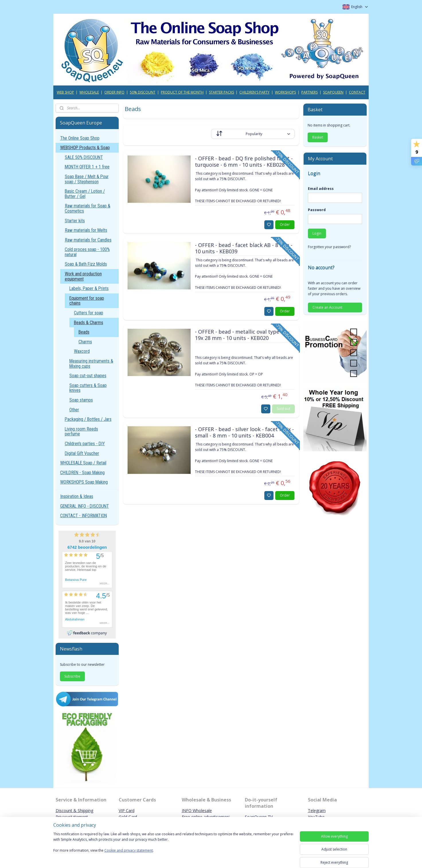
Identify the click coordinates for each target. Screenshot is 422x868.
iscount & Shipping (76, 810)
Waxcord (82, 351)
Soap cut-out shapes (88, 376)
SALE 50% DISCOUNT (84, 157)
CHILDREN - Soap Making (82, 473)
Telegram (317, 810)
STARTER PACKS (221, 92)
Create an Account (327, 307)
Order (285, 224)
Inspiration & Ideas (77, 496)
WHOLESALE (89, 92)
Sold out (283, 409)
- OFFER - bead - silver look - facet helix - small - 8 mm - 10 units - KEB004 (244, 433)
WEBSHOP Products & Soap (85, 148)
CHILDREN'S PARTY (254, 92)
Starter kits (75, 221)
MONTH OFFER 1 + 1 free (87, 167)
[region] (173, 846)
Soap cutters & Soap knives (88, 388)
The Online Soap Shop (80, 138)
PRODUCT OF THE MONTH (182, 92)
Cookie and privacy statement (129, 851)
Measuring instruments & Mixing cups (91, 364)
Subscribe (72, 676)
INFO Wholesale (197, 810)
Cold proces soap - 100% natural (87, 252)
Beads (84, 332)
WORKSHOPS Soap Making (84, 482)
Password (317, 210)
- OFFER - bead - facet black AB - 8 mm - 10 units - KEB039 (243, 248)
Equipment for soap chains (87, 301)
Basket (318, 137)
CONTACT (357, 92)
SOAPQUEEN (333, 92)
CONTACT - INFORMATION (84, 516)
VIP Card (127, 810)
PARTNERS (309, 92)
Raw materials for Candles (88, 240)
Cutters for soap (89, 313)
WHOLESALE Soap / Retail (83, 463)
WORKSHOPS (285, 92)
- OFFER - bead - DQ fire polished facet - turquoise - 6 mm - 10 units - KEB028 (244, 162)
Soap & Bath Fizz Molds (86, 264)
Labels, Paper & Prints (89, 288)
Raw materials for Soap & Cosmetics (88, 208)
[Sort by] (253, 134)
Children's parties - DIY (85, 444)
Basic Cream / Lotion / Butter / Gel (85, 194)
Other (74, 410)
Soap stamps (81, 400)
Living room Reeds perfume (81, 432)
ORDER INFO (114, 92)
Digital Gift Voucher (82, 453)
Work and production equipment (83, 276)
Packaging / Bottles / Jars (88, 419)
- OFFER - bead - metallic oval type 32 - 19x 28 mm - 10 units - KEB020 (242, 335)
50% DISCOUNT (143, 92)
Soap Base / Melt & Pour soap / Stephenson (87, 179)
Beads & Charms (89, 323)
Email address (321, 189)
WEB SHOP (65, 92)
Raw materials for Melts (86, 230)
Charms (85, 342)
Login (317, 233)
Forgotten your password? (329, 247)
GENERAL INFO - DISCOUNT (85, 506)
